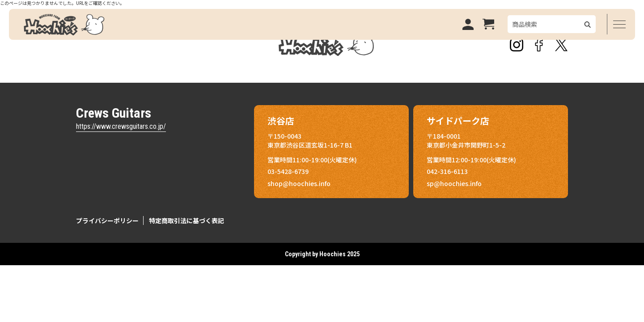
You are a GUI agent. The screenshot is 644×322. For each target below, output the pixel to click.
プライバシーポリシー (107, 220)
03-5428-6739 (288, 171)
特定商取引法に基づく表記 (186, 220)
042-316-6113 (447, 171)
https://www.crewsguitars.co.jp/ (121, 126)
